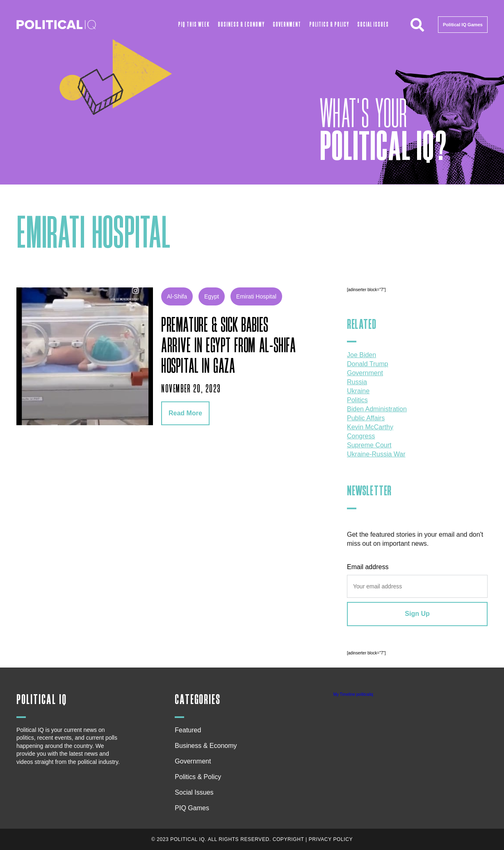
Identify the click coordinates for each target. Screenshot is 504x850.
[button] (417, 25)
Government (287, 25)
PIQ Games (192, 808)
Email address (368, 567)
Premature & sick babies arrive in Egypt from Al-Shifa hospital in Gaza (228, 346)
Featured (188, 730)
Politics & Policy (329, 25)
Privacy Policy (331, 839)
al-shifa (177, 296)
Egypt (212, 296)
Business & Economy (241, 25)
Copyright (288, 839)
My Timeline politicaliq (353, 694)
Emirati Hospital (256, 296)
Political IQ (42, 700)
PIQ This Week (194, 25)
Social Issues (373, 25)
